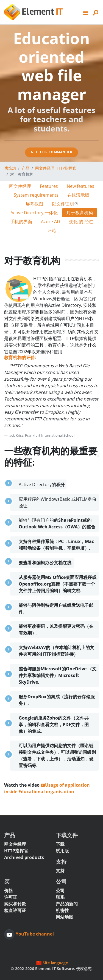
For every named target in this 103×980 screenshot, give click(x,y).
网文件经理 (20, 186)
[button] (86, 12)
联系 (60, 897)
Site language (52, 963)
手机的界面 (21, 222)
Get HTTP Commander (51, 152)
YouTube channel (34, 934)
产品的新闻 (67, 904)
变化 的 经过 (81, 222)
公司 (60, 891)
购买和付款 (15, 904)
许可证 (11, 897)
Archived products (24, 857)
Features (49, 186)
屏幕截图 (34, 204)
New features (80, 186)
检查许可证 (15, 910)
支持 (60, 871)
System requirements (36, 195)
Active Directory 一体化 (34, 213)
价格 (9, 891)
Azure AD (51, 222)
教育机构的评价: (20, 357)
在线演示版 (78, 195)
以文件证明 (65, 204)
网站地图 (65, 917)
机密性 (62, 910)
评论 (52, 230)
